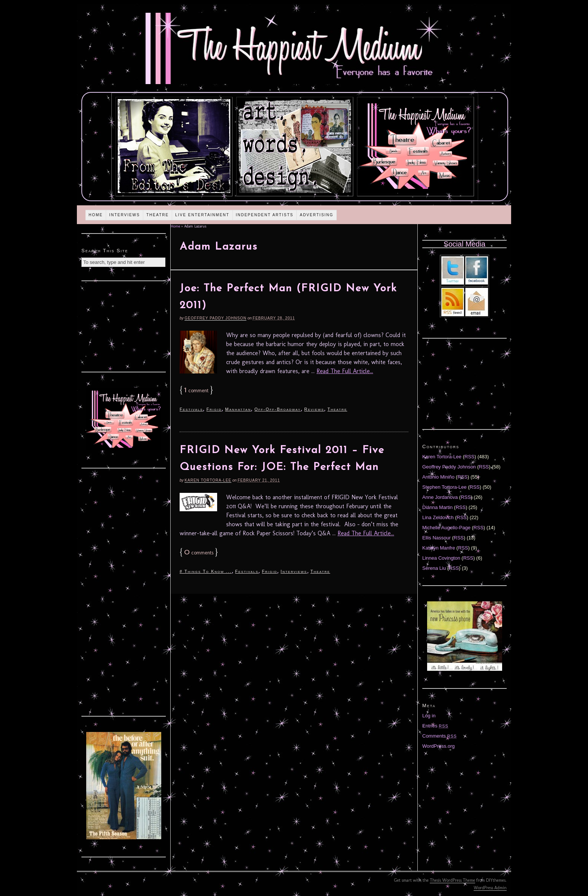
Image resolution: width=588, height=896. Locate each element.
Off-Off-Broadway (277, 409)
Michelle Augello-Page (446, 528)
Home (96, 215)
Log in (429, 716)
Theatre (157, 215)
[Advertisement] (124, 325)
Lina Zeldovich (438, 517)
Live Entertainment (202, 215)
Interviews (124, 215)
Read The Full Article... (345, 371)
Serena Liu (434, 568)
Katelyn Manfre (439, 548)
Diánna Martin (437, 507)
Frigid (214, 409)
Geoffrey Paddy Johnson (215, 318)
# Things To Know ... (206, 571)
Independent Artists (265, 215)
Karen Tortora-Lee (208, 480)
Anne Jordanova (440, 497)
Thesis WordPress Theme (452, 880)
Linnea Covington (441, 558)
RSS (470, 457)
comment (196, 391)
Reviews (314, 409)
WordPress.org (438, 746)
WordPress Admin (490, 888)
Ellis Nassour (436, 538)
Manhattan (238, 409)
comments (199, 553)
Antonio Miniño (438, 477)
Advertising (316, 215)
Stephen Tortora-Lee (444, 487)
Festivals (191, 409)
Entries (435, 726)
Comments (439, 736)
